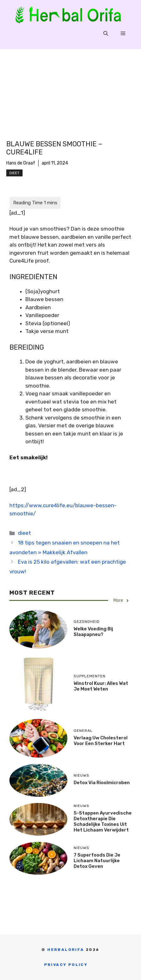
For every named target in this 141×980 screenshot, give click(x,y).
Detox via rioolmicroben (102, 783)
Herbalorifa (66, 950)
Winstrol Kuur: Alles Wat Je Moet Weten (101, 686)
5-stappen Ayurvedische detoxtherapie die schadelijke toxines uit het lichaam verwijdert (103, 821)
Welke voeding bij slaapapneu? (93, 632)
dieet (14, 173)
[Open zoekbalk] (106, 34)
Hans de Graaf (21, 163)
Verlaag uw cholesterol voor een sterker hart (101, 741)
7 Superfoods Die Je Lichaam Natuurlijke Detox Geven (97, 861)
